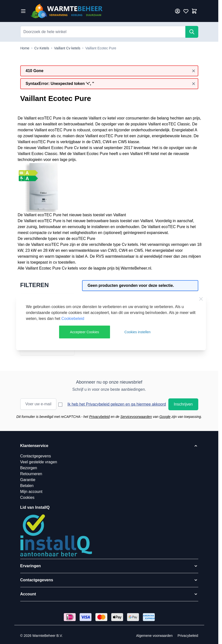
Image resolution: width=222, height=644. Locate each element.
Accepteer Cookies (85, 332)
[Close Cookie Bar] (201, 299)
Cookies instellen (137, 332)
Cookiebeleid (73, 319)
